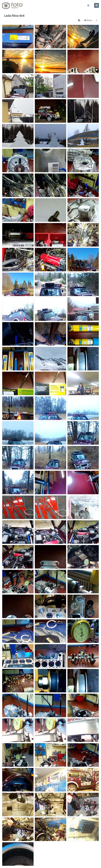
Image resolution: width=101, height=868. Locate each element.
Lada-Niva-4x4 (14, 16)
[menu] (97, 5)
